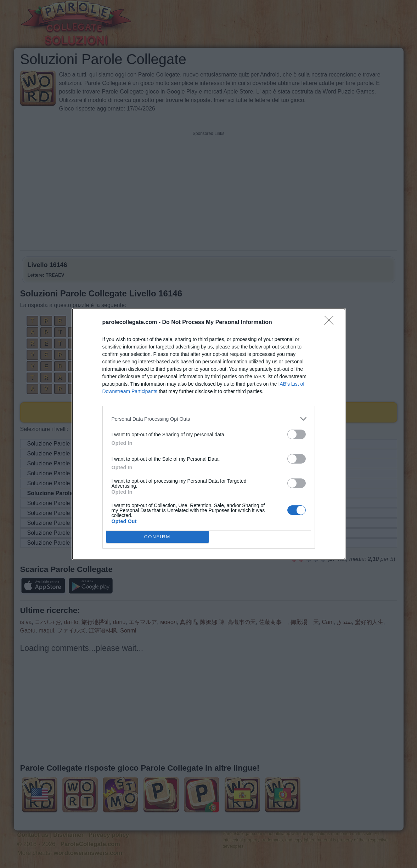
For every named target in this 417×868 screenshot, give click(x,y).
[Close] (331, 323)
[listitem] (209, 419)
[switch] (297, 434)
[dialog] (209, 434)
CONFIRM (157, 537)
